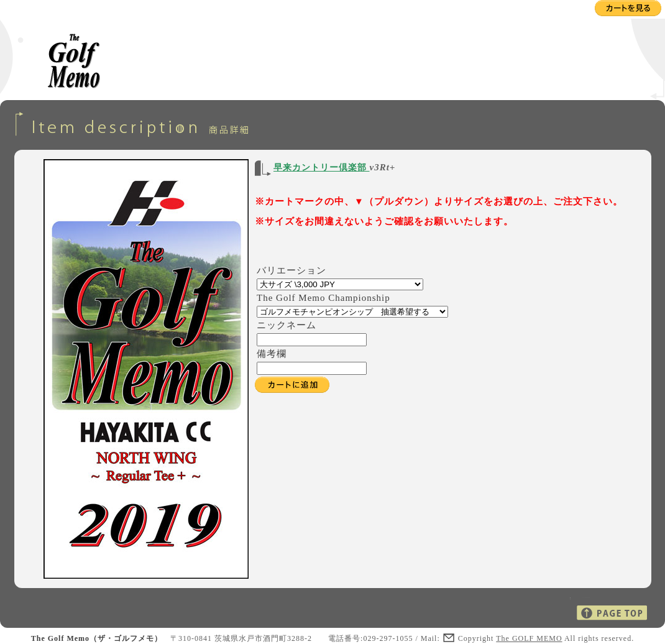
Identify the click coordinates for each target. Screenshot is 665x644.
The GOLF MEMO (529, 638)
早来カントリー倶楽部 (322, 168)
